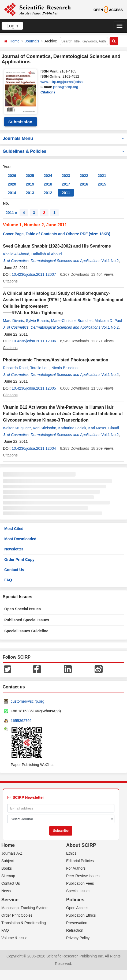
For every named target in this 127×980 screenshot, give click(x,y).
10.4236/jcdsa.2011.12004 (34, 448)
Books (7, 868)
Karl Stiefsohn (45, 428)
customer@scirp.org (27, 701)
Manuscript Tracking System (25, 908)
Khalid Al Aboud (16, 254)
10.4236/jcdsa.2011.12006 (34, 341)
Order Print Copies (17, 915)
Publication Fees (80, 883)
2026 (12, 176)
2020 (12, 184)
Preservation (77, 923)
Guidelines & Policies (63, 151)
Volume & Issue (14, 938)
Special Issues (78, 891)
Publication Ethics (81, 915)
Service (10, 900)
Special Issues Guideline (26, 631)
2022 (84, 176)
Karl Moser (97, 428)
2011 (66, 193)
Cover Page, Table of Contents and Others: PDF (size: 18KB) (57, 234)
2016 (84, 184)
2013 (30, 193)
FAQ (8, 580)
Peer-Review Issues (83, 876)
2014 (12, 193)
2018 (48, 184)
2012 (48, 193)
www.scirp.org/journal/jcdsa (62, 82)
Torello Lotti (40, 368)
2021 (102, 176)
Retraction (75, 930)
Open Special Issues (23, 609)
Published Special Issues (27, 620)
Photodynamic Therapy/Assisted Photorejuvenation (56, 360)
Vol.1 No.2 (110, 261)
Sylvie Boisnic (38, 321)
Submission (20, 122)
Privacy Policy (78, 938)
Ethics (71, 853)
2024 (48, 176)
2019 (30, 184)
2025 (30, 176)
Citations (48, 92)
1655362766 (21, 721)
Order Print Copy (19, 560)
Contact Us (14, 570)
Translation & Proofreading (24, 923)
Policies (75, 900)
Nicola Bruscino (64, 368)
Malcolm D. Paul (108, 321)
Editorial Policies (80, 861)
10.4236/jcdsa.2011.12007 (34, 274)
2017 (66, 184)
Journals (32, 41)
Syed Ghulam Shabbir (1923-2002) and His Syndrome (57, 246)
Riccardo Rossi (16, 368)
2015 (102, 184)
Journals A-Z (12, 853)
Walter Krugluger (17, 428)
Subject (8, 861)
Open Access (77, 908)
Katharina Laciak (72, 428)
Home (15, 41)
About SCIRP (81, 845)
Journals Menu (63, 138)
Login (12, 26)
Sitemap (8, 876)
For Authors (76, 868)
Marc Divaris (13, 321)
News (6, 891)
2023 (66, 176)
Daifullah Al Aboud (47, 254)
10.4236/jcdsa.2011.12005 (34, 388)
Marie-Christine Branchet (72, 321)
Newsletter (14, 549)
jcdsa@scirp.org (66, 87)
